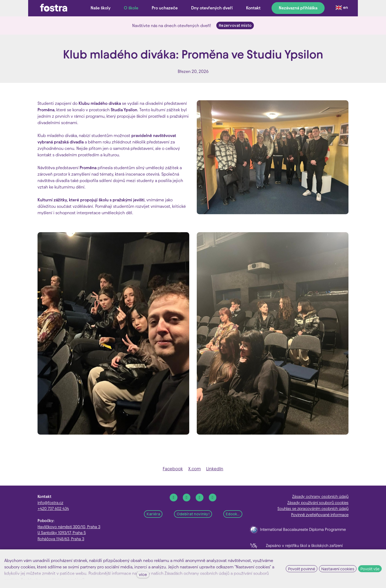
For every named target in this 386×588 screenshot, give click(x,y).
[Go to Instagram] (187, 496)
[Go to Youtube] (213, 496)
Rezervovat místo (235, 30)
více (143, 574)
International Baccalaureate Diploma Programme (303, 528)
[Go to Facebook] (174, 496)
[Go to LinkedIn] (200, 496)
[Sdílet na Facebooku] (173, 467)
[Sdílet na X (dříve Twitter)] (194, 467)
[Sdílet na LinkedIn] (215, 467)
